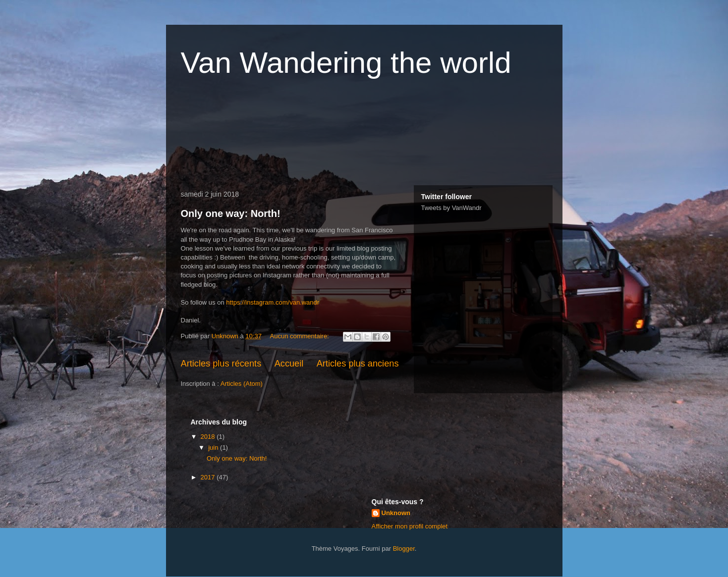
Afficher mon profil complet (410, 526)
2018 (209, 437)
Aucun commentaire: (301, 336)
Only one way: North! (231, 213)
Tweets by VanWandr (451, 208)
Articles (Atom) (242, 384)
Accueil (289, 364)
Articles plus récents (221, 364)
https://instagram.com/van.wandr (273, 302)
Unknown (396, 513)
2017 (209, 477)
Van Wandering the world (346, 63)
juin (214, 447)
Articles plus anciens (358, 364)
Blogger (404, 549)
